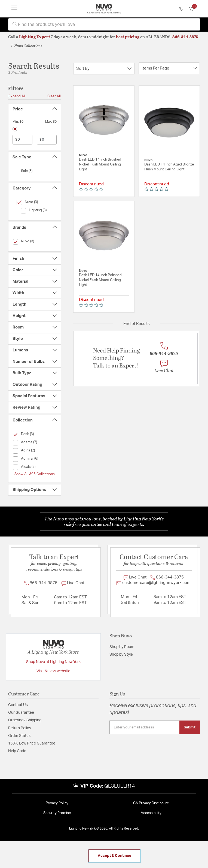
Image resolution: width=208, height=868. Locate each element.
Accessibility (151, 813)
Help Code (17, 751)
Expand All (17, 96)
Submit (190, 727)
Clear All (54, 96)
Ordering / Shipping (25, 720)
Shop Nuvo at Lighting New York (53, 662)
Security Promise (57, 813)
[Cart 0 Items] (194, 9)
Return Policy (20, 728)
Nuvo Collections (26, 46)
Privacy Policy (57, 803)
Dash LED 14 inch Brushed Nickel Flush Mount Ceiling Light (100, 165)
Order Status (19, 736)
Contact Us (18, 705)
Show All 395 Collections (35, 474)
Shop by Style (121, 655)
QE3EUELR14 (120, 786)
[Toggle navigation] (14, 9)
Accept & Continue (114, 856)
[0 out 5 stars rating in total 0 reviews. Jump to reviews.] (92, 189)
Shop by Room (122, 647)
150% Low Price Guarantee (32, 743)
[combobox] (104, 24)
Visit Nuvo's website (53, 671)
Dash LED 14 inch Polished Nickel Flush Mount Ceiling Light (100, 280)
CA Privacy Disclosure (151, 803)
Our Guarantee (21, 713)
